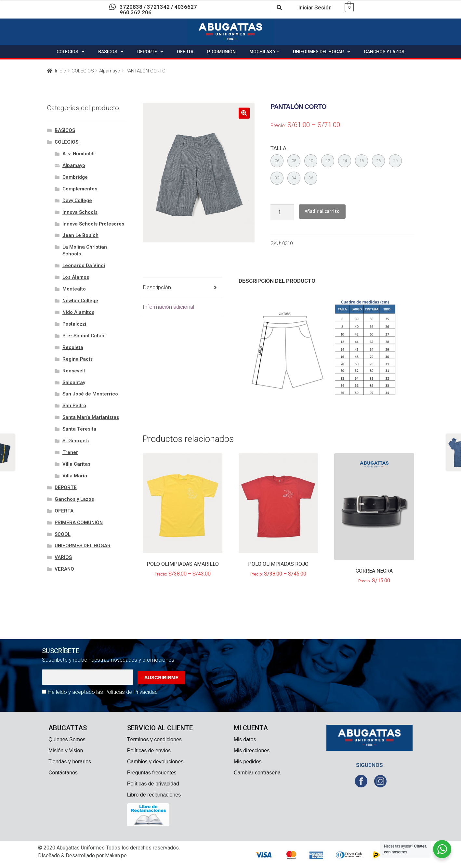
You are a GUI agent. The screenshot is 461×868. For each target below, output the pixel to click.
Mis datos (245, 739)
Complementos (80, 189)
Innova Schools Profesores (93, 224)
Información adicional (168, 307)
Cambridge (75, 177)
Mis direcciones (252, 751)
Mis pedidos (248, 762)
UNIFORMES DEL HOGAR (322, 52)
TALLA (278, 148)
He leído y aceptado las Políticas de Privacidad (103, 692)
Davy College (77, 201)
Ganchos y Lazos (74, 499)
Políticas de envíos (149, 751)
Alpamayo (110, 71)
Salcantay (74, 382)
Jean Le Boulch (80, 235)
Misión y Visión (66, 751)
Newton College (80, 301)
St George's (76, 441)
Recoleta (73, 347)
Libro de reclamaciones (154, 795)
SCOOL (63, 534)
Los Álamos (76, 277)
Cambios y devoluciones (155, 762)
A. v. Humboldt (79, 154)
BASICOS (111, 52)
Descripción (157, 287)
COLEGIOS (71, 52)
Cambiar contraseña (257, 773)
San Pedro (74, 406)
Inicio (61, 71)
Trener (70, 452)
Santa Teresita (79, 429)
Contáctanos (63, 773)
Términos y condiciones (154, 739)
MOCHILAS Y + (264, 52)
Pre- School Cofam (84, 336)
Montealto (74, 289)
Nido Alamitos (78, 312)
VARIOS (63, 557)
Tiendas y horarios (70, 762)
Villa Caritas (76, 464)
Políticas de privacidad (153, 784)
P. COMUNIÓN (221, 52)
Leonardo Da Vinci (84, 266)
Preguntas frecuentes (152, 773)
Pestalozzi (74, 324)
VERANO (64, 569)
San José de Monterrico (90, 394)
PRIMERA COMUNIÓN (79, 523)
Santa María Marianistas (91, 417)
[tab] (183, 288)
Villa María (75, 476)
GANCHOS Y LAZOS (384, 52)
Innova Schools (80, 212)
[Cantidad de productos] (282, 212)
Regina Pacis (78, 359)
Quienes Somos (67, 739)
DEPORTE (150, 52)
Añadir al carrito (322, 211)
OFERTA (185, 52)
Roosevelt (74, 371)
